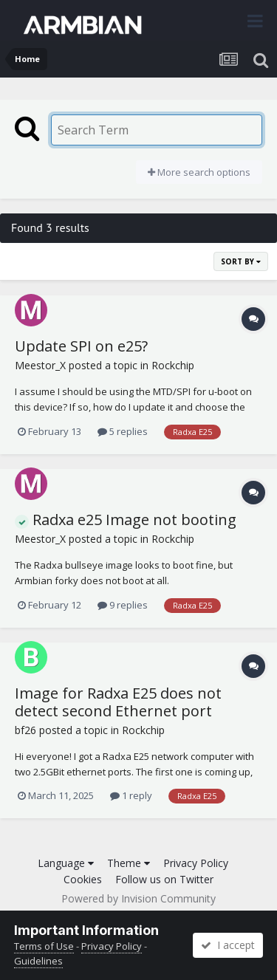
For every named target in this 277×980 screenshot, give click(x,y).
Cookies (83, 879)
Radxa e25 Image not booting (126, 520)
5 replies (123, 431)
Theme (129, 863)
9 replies (123, 605)
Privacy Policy (196, 863)
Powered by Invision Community (138, 898)
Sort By (241, 261)
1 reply (131, 795)
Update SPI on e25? (81, 346)
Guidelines (38, 961)
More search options (199, 172)
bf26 (25, 730)
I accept (228, 945)
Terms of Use (44, 946)
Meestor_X (40, 365)
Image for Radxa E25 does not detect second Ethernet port (118, 702)
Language (66, 863)
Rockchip (173, 365)
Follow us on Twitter (164, 879)
